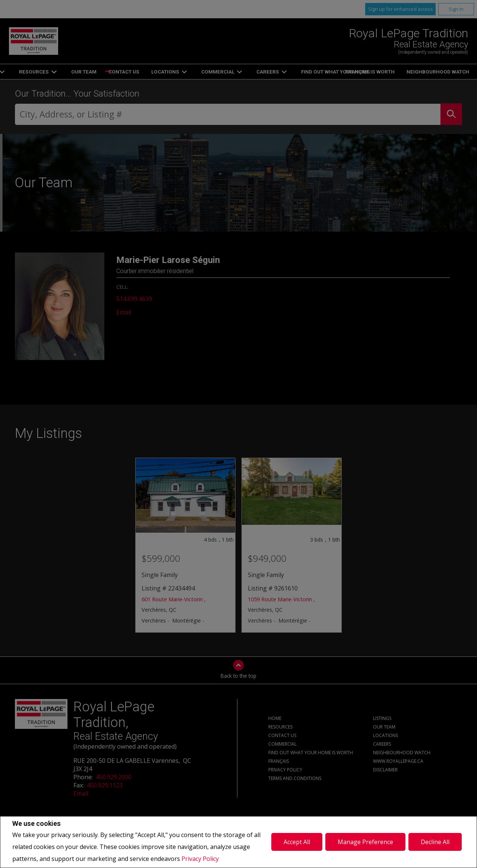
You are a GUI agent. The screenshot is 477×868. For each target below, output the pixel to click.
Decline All (435, 842)
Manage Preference (365, 842)
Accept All (297, 842)
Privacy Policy (200, 859)
